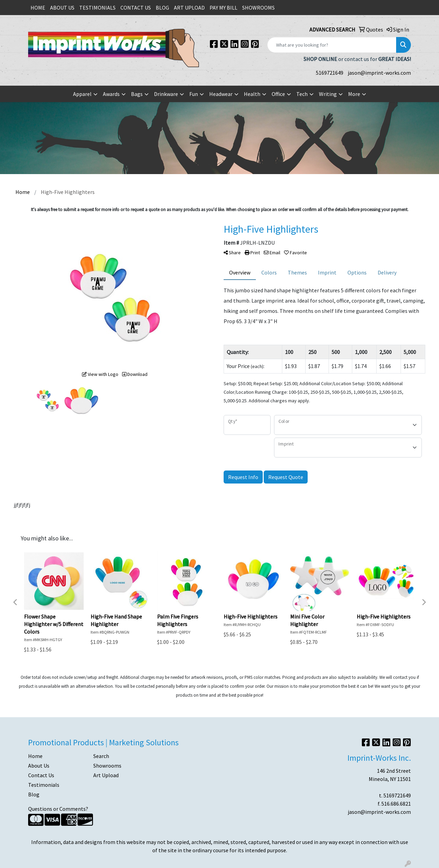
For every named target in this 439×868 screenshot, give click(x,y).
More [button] (354, 94)
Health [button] (252, 94)
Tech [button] (302, 94)
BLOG (162, 8)
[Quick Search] (332, 45)
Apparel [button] (82, 94)
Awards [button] (111, 94)
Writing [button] (328, 94)
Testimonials (44, 785)
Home (35, 756)
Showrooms (107, 766)
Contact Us (41, 775)
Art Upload (106, 775)
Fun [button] (194, 94)
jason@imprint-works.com (379, 73)
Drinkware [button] (166, 94)
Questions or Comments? (58, 809)
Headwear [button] (221, 94)
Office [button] (278, 94)
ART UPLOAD (189, 8)
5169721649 (330, 73)
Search (101, 756)
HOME (38, 8)
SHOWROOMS (258, 8)
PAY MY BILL (223, 8)
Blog (34, 794)
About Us (39, 766)
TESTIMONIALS (97, 8)
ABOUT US (62, 8)
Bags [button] (137, 94)
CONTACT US (136, 8)
